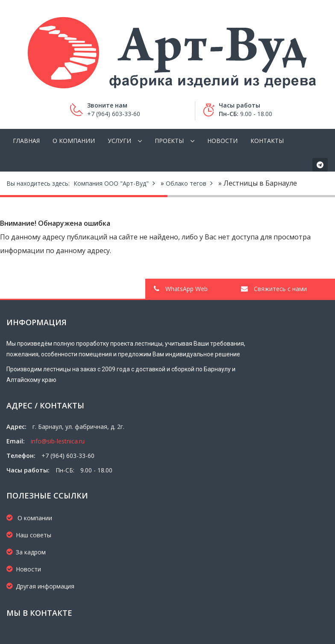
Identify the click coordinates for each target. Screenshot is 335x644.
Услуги (119, 141)
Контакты (267, 141)
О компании (74, 141)
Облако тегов (186, 183)
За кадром (26, 552)
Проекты (169, 141)
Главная (26, 141)
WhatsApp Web (181, 289)
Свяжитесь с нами (274, 289)
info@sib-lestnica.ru (58, 441)
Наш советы (29, 535)
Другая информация (40, 586)
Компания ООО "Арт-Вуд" (111, 183)
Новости (222, 141)
